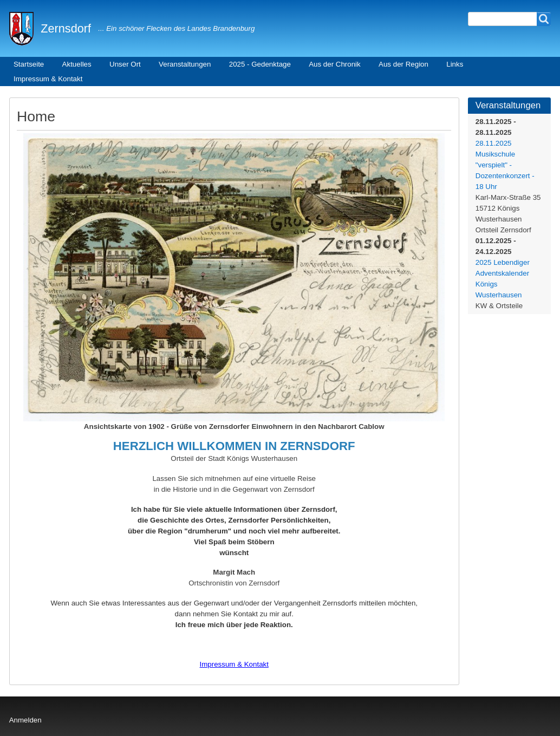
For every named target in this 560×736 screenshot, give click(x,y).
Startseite (29, 64)
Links (455, 64)
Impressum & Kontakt (48, 79)
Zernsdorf (66, 28)
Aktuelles (77, 64)
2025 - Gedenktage (260, 64)
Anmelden (25, 720)
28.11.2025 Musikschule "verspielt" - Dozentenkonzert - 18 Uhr (505, 165)
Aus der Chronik (335, 64)
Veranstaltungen (185, 64)
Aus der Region (403, 64)
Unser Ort (125, 64)
